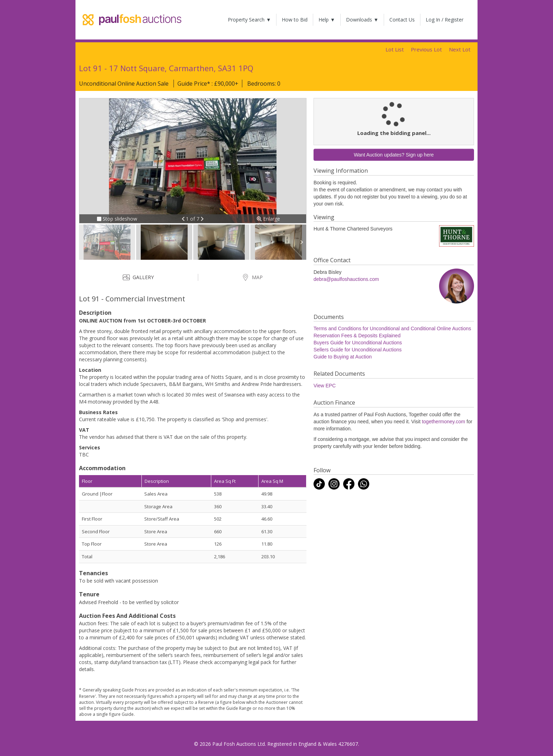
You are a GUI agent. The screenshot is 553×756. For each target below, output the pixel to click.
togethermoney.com (443, 422)
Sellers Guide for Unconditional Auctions (358, 350)
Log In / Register (445, 20)
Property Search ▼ (249, 20)
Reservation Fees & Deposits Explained (357, 336)
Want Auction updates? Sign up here (394, 155)
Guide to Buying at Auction (343, 357)
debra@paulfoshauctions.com (346, 279)
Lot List (395, 49)
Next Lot (460, 49)
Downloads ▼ (362, 20)
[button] (184, 219)
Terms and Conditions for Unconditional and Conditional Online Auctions (392, 328)
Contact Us (402, 20)
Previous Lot (426, 49)
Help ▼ (327, 20)
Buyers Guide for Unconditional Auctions (358, 343)
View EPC (325, 386)
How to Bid (295, 20)
